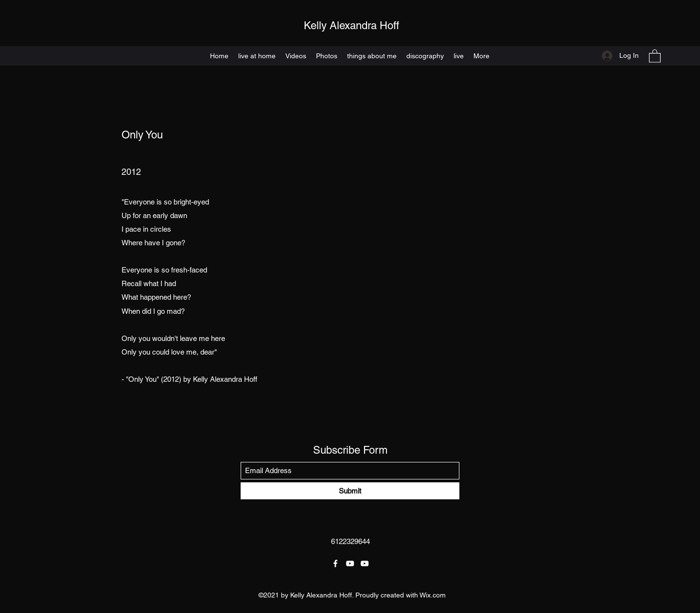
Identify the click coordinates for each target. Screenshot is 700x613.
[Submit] (350, 491)
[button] (655, 56)
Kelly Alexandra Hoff (351, 26)
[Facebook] (335, 563)
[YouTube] (350, 563)
